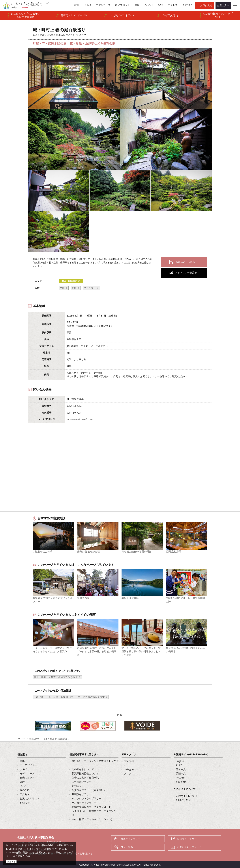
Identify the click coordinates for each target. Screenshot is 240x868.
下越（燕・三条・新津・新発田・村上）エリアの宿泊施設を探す (69, 697)
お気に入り (206, 5)
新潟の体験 (34, 739)
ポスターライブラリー (84, 803)
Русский (181, 778)
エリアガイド (27, 765)
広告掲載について (82, 782)
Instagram (130, 769)
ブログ (127, 773)
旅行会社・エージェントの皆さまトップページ (95, 763)
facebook (129, 761)
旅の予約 (25, 790)
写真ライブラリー (130, 839)
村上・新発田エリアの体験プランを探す (56, 677)
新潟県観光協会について (85, 773)
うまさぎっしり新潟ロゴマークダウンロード (95, 813)
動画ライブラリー (82, 794)
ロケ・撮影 (127, 847)
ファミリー (90, 288)
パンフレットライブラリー (86, 798)
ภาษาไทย (181, 782)
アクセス (25, 794)
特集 (22, 761)
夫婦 (62, 288)
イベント (25, 786)
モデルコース (27, 773)
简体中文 (181, 769)
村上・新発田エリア (71, 281)
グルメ (23, 769)
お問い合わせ (183, 800)
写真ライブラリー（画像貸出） (89, 790)
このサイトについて (83, 769)
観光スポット (27, 778)
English (180, 761)
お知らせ (25, 803)
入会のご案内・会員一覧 (85, 778)
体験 (22, 782)
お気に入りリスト (30, 798)
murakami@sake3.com (80, 419)
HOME (21, 739)
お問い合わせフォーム (189, 847)
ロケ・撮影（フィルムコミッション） (93, 819)
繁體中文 (181, 773)
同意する (11, 861)
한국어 (180, 765)
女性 (74, 288)
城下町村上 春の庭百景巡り (56, 739)
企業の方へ (223, 5)
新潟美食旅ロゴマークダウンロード (91, 807)
